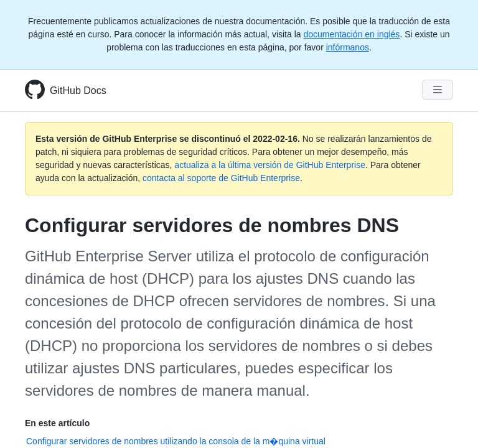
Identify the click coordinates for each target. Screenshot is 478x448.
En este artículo (57, 423)
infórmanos (348, 47)
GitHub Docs (78, 91)
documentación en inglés (351, 34)
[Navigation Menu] (438, 90)
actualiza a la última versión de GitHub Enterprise (270, 165)
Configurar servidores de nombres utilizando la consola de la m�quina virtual (176, 441)
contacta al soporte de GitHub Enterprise (221, 178)
